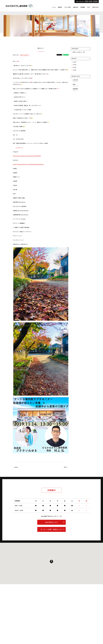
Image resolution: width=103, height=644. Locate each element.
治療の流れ (76, 7)
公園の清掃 (75, 80)
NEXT (66, 467)
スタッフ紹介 (68, 7)
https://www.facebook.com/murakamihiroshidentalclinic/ (28, 164)
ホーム (54, 7)
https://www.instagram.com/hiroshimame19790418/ (27, 156)
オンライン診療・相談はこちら (52, 529)
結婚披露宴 (75, 89)
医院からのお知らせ (25, 55)
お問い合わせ (95, 7)
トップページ (19, 147)
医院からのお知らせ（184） (79, 52)
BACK (16, 467)
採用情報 (83, 7)
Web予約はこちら (55, 522)
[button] (51, 562)
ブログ (89, 7)
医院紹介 (60, 7)
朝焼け (74, 84)
